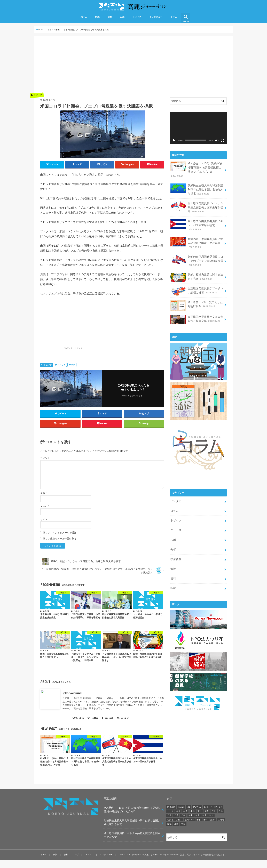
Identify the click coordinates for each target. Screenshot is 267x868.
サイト (44, 527)
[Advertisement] (102, 71)
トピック (137, 22)
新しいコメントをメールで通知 (60, 541)
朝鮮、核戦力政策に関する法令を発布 (197, 271)
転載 (173, 574)
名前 (43, 501)
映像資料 (175, 547)
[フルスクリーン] (222, 145)
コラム (174, 22)
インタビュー (156, 22)
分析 (173, 538)
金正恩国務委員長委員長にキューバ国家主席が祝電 (197, 222)
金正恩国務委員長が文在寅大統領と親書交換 (197, 312)
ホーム (84, 22)
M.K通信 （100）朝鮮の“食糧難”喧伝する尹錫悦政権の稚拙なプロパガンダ (197, 172)
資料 (110, 22)
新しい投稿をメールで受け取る (60, 546)
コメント (45, 466)
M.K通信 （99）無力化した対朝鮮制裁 (197, 298)
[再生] (174, 145)
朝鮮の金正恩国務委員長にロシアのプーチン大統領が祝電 (197, 255)
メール (45, 514)
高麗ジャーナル (151, 863)
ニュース (175, 520)
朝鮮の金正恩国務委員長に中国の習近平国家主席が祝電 (197, 238)
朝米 (73, 370)
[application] (198, 133)
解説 (97, 22)
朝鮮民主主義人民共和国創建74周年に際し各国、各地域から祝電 (197, 188)
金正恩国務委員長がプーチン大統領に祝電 (197, 284)
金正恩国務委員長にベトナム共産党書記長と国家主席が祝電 (197, 205)
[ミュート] (217, 145)
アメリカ (61, 370)
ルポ (122, 22)
